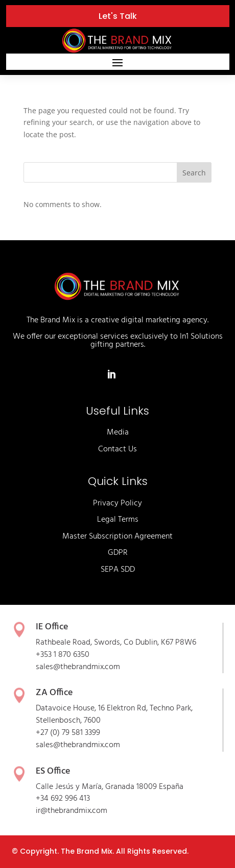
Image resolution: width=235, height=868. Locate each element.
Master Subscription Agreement (118, 537)
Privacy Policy (118, 503)
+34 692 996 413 (63, 799)
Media (118, 432)
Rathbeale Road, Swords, (80, 643)
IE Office (52, 627)
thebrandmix (82, 745)
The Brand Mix (87, 851)
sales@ (48, 745)
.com (112, 745)
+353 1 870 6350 (63, 655)
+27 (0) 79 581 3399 (68, 733)
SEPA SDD (118, 570)
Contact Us (118, 449)
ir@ (42, 811)
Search (194, 173)
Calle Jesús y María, (70, 787)
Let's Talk (118, 16)
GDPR (118, 553)
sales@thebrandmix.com (78, 667)
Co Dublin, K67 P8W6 (160, 643)
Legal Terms (118, 520)
